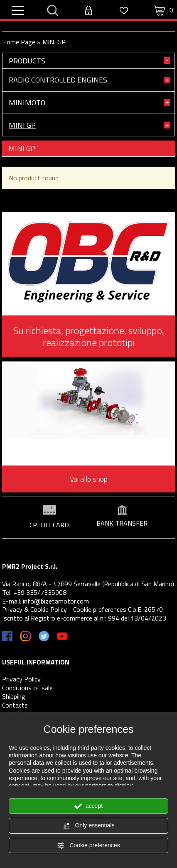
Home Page (19, 42)
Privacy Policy (21, 679)
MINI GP (22, 125)
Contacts (15, 705)
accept (88, 806)
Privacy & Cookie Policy (34, 609)
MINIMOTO (27, 103)
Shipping (14, 696)
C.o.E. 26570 (145, 609)
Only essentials (89, 826)
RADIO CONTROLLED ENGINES (58, 80)
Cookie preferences (88, 846)
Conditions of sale (27, 688)
